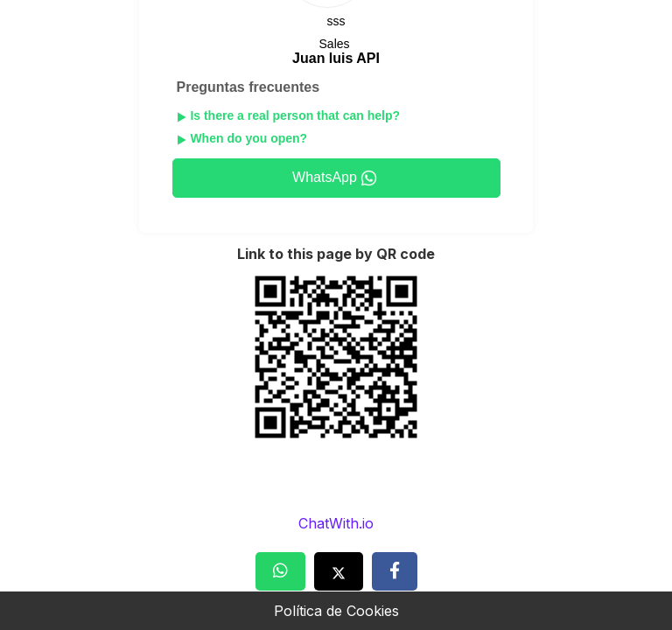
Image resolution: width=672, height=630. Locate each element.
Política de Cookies (336, 611)
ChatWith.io (336, 523)
